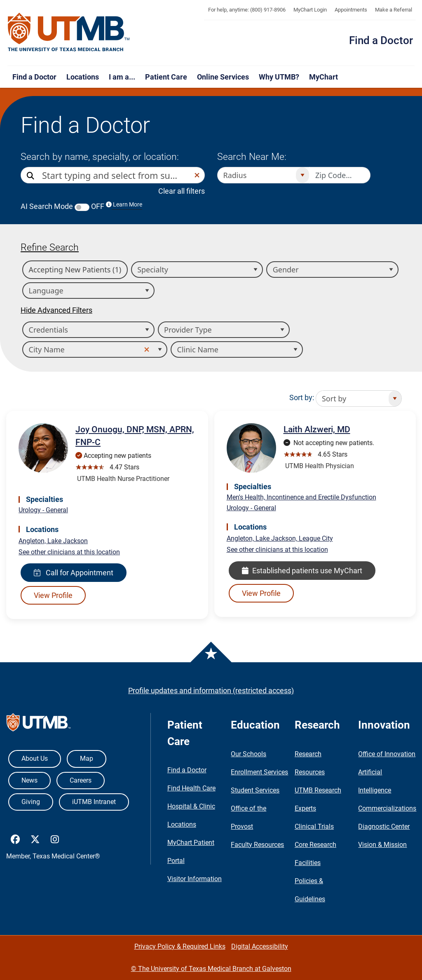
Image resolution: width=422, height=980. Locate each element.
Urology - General (43, 510)
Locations (83, 77)
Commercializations (387, 808)
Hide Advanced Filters (56, 310)
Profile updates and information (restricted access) (211, 690)
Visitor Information (195, 879)
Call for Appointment (74, 573)
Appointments (351, 10)
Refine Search (50, 247)
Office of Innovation (387, 754)
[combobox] (116, 175)
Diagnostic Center (384, 826)
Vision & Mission (382, 845)
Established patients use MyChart (302, 571)
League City (316, 538)
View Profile (53, 595)
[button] (197, 175)
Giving (31, 802)
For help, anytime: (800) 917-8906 (247, 10)
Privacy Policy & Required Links (180, 946)
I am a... (122, 77)
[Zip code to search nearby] (340, 175)
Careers (81, 780)
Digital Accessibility (260, 946)
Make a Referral (394, 10)
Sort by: (302, 397)
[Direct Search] (31, 176)
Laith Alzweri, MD (317, 429)
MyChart (324, 77)
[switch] (82, 207)
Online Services (223, 77)
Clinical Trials (314, 826)
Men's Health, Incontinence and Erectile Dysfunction (301, 497)
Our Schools (249, 754)
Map (87, 758)
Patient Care (166, 77)
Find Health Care (191, 788)
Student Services (255, 790)
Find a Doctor (381, 40)
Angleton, (33, 541)
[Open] (302, 175)
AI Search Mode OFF (81, 206)
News (29, 780)
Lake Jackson (68, 541)
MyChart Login (310, 10)
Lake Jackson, (277, 538)
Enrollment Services (259, 772)
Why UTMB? (279, 77)
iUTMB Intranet (94, 802)
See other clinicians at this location (69, 552)
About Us (35, 758)
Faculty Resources (257, 845)
